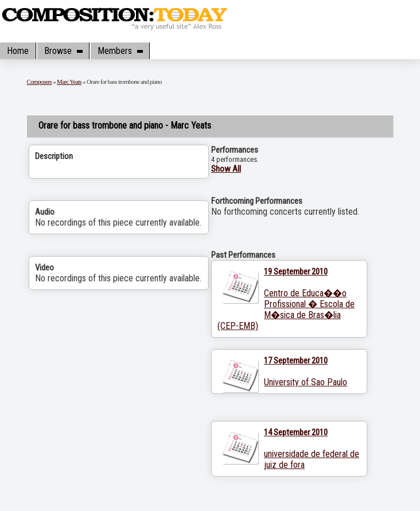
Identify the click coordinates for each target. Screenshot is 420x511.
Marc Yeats (69, 82)
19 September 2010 (296, 272)
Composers (40, 82)
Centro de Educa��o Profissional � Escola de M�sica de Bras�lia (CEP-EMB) (286, 309)
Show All (226, 169)
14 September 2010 (296, 432)
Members (120, 51)
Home (18, 51)
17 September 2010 (296, 361)
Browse (63, 51)
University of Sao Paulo (306, 382)
